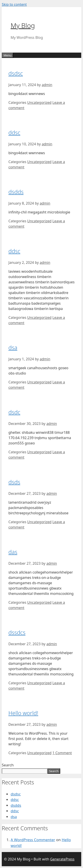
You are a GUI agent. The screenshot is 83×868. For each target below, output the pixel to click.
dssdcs (17, 632)
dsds (14, 482)
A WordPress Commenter (33, 840)
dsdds (16, 192)
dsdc (14, 412)
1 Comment (62, 753)
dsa (13, 347)
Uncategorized (39, 103)
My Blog (23, 25)
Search (8, 765)
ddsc (14, 132)
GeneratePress (62, 859)
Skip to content (14, 4)
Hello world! (23, 713)
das (13, 552)
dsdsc (16, 73)
